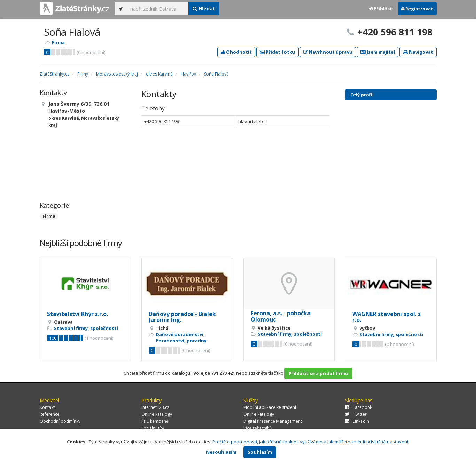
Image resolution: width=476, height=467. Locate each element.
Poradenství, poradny (181, 341)
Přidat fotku (278, 52)
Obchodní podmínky (60, 421)
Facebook (359, 407)
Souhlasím (260, 452)
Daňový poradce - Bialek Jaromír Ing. (182, 317)
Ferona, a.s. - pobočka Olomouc (281, 316)
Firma (58, 42)
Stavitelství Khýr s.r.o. (77, 314)
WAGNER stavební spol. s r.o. (387, 317)
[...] (158, 9)
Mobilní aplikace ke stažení (270, 407)
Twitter (356, 414)
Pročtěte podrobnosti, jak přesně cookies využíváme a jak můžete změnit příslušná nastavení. (311, 442)
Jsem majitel (378, 52)
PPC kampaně (155, 421)
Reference (50, 414)
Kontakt (47, 407)
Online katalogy (157, 414)
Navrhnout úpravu (328, 52)
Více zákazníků (257, 428)
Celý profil (362, 95)
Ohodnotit (236, 52)
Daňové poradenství (180, 334)
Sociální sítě (153, 428)
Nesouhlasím (221, 452)
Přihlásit (381, 9)
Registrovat (417, 9)
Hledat (204, 9)
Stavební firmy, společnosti (86, 328)
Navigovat (418, 52)
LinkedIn (357, 421)
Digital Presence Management (273, 421)
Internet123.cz (155, 407)
